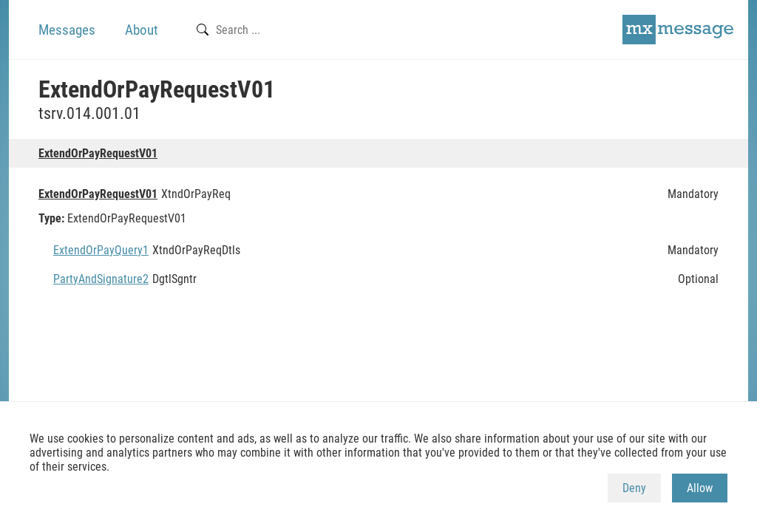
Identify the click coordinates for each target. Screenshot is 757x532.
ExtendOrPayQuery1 (101, 250)
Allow (700, 488)
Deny (634, 488)
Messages (67, 30)
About (142, 30)
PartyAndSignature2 (101, 279)
